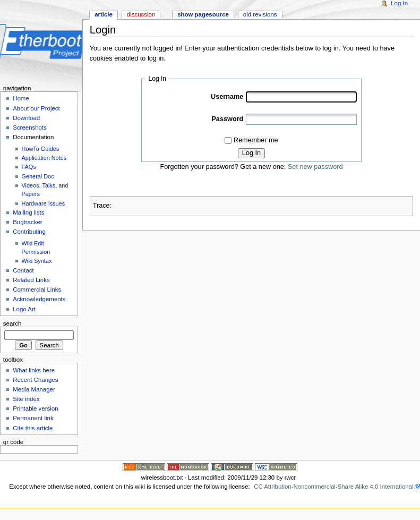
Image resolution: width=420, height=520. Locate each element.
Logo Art (24, 309)
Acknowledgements (39, 299)
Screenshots (30, 127)
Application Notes (44, 158)
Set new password (315, 167)
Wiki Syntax (37, 261)
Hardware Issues (44, 203)
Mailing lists (28, 212)
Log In (251, 153)
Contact (23, 270)
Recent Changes (35, 380)
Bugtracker (27, 222)
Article (104, 14)
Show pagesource (203, 14)
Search (12, 323)
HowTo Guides (41, 149)
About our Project (36, 108)
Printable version (35, 408)
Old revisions (260, 14)
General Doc (38, 176)
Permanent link (33, 418)
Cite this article (33, 428)
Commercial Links (37, 289)
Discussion (141, 14)
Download (26, 118)
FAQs (29, 167)
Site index (26, 399)
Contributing (29, 232)
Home (21, 98)
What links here (34, 370)
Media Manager (34, 389)
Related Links (31, 280)
